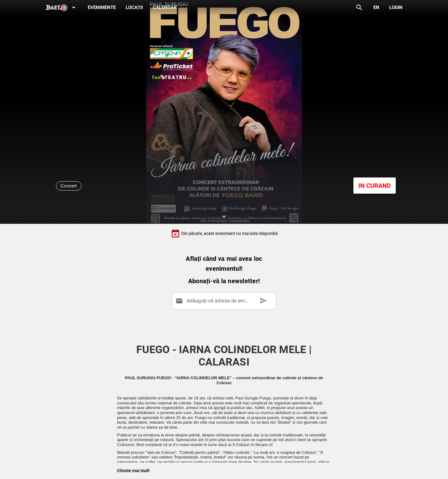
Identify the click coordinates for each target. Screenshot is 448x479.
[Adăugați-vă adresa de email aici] (225, 301)
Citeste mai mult (133, 471)
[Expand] (62, 8)
